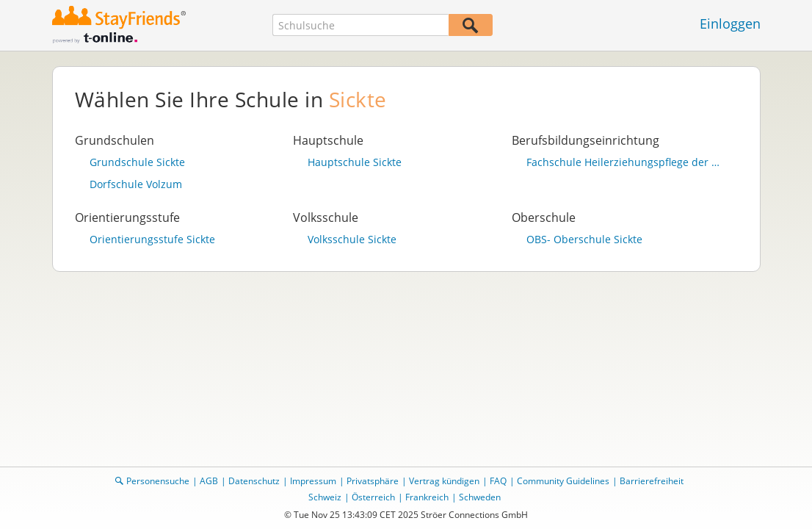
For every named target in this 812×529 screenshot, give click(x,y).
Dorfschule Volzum (136, 184)
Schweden (480, 497)
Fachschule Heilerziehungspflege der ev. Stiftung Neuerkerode (625, 162)
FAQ (498, 481)
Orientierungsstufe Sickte (152, 240)
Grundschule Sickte (137, 162)
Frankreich (427, 497)
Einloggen (730, 24)
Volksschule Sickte (352, 240)
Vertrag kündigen (444, 481)
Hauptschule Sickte (355, 162)
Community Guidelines (563, 481)
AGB (209, 481)
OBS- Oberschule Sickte (584, 240)
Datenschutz (254, 481)
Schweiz (325, 497)
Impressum (313, 481)
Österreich (373, 497)
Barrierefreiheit (652, 481)
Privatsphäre (373, 481)
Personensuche (158, 481)
